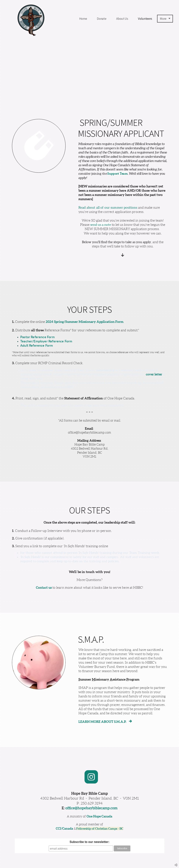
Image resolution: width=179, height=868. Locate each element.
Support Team (117, 174)
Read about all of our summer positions (108, 207)
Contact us (44, 587)
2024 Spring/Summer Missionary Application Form (85, 322)
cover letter (154, 374)
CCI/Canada (64, 828)
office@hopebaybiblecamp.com (91, 808)
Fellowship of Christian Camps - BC (100, 829)
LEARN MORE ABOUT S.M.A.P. (106, 722)
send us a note (101, 225)
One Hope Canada (99, 816)
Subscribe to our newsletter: (89, 842)
